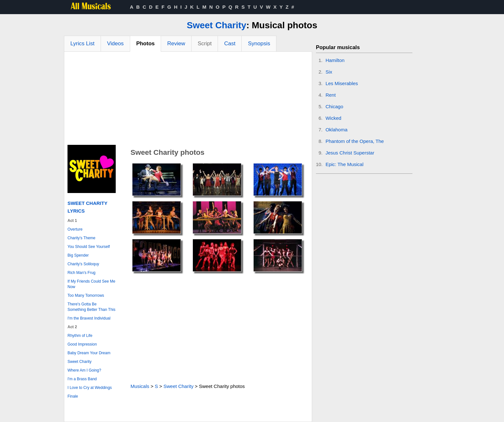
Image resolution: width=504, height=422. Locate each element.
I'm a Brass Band (82, 379)
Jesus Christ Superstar (350, 153)
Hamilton (335, 60)
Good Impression (82, 344)
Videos (115, 44)
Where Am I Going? (84, 370)
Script (205, 44)
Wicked (333, 118)
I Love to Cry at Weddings (90, 388)
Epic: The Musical (345, 164)
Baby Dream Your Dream (89, 353)
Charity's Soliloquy (83, 264)
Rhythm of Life (80, 336)
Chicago (334, 106)
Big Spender (78, 255)
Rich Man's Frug (81, 273)
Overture (75, 229)
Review (176, 44)
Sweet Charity (216, 25)
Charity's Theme (81, 238)
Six (329, 72)
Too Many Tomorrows (86, 295)
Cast (230, 44)
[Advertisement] (188, 100)
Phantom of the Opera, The (355, 141)
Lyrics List (82, 44)
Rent (331, 95)
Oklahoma (337, 130)
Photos (146, 44)
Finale (73, 396)
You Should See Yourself (89, 247)
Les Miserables (342, 83)
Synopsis (259, 44)
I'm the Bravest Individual (89, 318)
